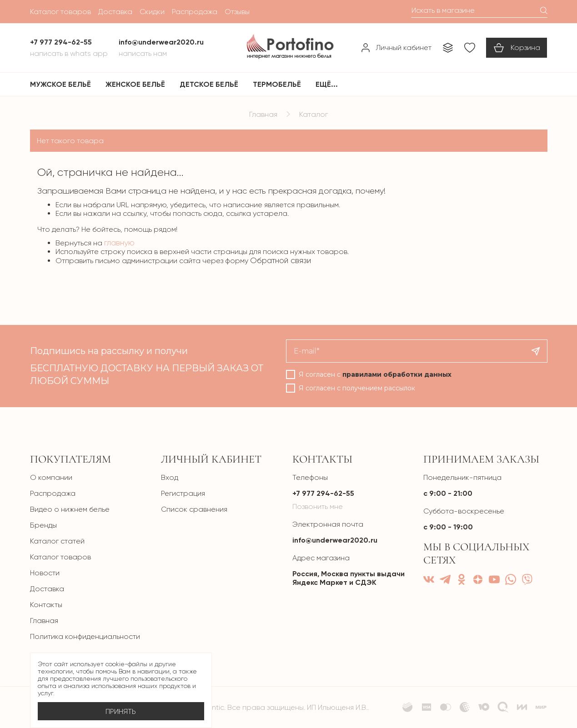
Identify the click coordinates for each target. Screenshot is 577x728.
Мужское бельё (60, 84)
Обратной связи (281, 260)
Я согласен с (375, 374)
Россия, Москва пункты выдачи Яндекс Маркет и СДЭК (349, 578)
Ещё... (327, 84)
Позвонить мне (318, 506)
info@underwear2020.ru (335, 540)
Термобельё (277, 84)
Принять (121, 711)
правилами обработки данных (397, 374)
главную (119, 243)
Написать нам (143, 53)
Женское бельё (135, 84)
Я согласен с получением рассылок (357, 388)
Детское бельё (209, 84)
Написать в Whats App (69, 53)
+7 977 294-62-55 (323, 493)
